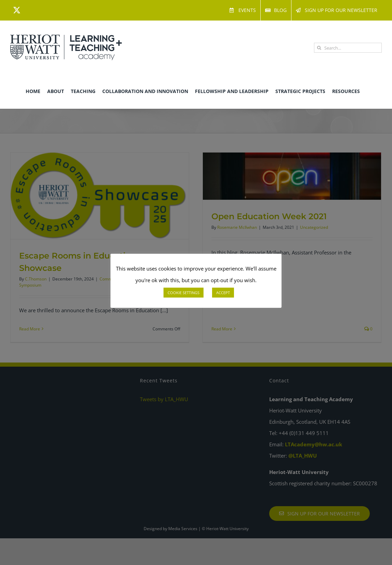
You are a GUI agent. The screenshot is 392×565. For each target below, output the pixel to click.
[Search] (319, 48)
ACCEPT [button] (223, 293)
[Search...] (348, 48)
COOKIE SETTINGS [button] (184, 293)
